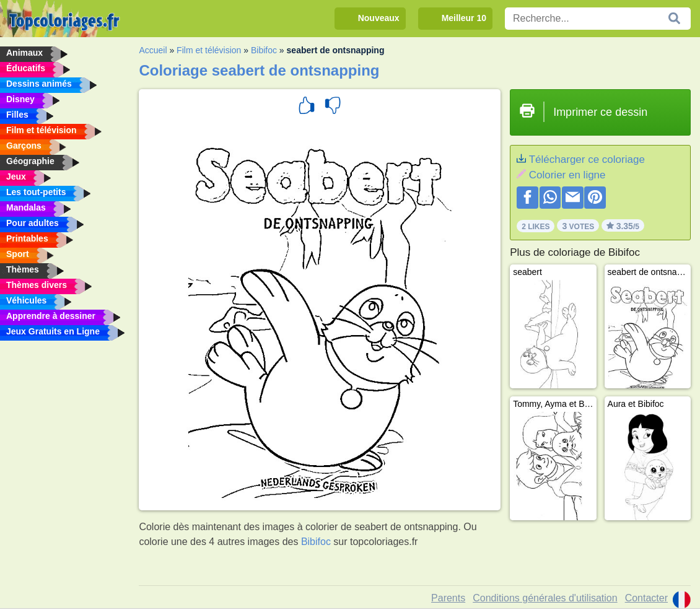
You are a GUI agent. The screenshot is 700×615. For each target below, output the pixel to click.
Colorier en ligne (567, 175)
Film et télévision (209, 50)
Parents (448, 598)
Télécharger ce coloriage (587, 159)
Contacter (646, 598)
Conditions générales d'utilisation (545, 598)
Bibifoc (264, 50)
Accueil (153, 50)
